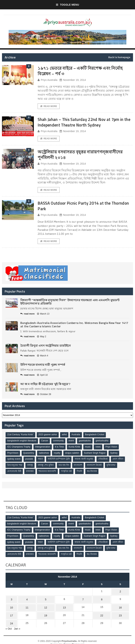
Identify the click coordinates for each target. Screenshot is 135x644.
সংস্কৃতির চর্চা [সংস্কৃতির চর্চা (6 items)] (67, 472)
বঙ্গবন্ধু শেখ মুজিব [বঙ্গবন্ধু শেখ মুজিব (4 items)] (47, 466)
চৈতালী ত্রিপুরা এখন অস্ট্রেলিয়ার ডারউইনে (46, 347)
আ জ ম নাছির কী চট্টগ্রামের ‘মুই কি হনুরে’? (45, 385)
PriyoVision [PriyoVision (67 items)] (13, 454)
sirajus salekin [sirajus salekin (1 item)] (73, 454)
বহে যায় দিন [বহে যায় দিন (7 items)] (65, 466)
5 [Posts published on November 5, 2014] (44, 597)
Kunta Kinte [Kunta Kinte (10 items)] (75, 448)
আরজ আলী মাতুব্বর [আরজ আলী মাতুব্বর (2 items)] (85, 460)
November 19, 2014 (73, 80)
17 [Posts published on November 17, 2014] (10, 611)
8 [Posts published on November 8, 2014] (101, 597)
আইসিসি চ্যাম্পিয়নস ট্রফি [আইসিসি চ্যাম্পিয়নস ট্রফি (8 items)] (60, 460)
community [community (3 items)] (59, 442)
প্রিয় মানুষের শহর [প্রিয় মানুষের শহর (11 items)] (15, 466)
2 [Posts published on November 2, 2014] (120, 590)
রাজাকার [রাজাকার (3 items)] (30, 472)
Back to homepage (119, 57)
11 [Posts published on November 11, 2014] (25, 604)
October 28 (44, 396)
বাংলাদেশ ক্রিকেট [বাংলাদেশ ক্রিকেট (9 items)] (96, 466)
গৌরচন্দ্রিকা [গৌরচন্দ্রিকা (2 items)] (105, 460)
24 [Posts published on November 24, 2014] (10, 618)
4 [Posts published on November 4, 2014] (25, 597)
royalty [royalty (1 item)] (58, 454)
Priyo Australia (48, 80)
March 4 (43, 357)
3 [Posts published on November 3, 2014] (10, 597)
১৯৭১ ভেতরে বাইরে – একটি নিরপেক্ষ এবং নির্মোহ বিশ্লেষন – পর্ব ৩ (79, 71)
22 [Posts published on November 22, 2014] (101, 611)
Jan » (17, 623)
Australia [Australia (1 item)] (77, 436)
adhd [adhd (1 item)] (65, 436)
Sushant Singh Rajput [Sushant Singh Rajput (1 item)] (96, 454)
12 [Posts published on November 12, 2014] (44, 604)
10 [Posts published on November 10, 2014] (10, 604)
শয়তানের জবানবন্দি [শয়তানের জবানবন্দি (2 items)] (48, 472)
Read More (49, 106)
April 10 (42, 376)
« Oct (9, 623)
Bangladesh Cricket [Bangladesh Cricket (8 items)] (96, 436)
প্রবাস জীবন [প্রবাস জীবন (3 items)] (120, 460)
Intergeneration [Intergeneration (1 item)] (43, 448)
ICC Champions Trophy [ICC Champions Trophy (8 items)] (19, 448)
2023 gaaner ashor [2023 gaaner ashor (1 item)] (48, 436)
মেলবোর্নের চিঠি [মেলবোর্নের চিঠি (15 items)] (14, 472)
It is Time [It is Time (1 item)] (60, 448)
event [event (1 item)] (72, 442)
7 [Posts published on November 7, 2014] (82, 597)
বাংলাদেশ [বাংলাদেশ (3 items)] (79, 466)
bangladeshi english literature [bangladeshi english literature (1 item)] (22, 442)
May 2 (42, 338)
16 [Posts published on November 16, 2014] (120, 604)
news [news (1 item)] (100, 448)
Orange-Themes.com (74, 639)
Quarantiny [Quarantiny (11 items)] (29, 454)
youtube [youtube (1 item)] (30, 460)
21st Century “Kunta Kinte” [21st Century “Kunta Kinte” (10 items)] (21, 436)
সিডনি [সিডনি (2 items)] (81, 472)
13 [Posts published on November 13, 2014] (63, 604)
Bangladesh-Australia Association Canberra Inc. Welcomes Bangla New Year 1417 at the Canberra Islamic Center (74, 326)
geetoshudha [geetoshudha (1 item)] (104, 442)
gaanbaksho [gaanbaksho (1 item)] (86, 442)
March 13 (43, 315)
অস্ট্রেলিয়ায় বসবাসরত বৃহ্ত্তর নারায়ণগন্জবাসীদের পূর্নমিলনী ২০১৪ (85, 155)
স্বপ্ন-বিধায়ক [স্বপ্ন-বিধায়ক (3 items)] (94, 472)
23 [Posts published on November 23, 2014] (120, 611)
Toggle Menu (68, 5)
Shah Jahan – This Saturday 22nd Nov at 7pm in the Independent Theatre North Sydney (85, 122)
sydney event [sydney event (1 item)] (14, 460)
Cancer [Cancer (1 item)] (45, 442)
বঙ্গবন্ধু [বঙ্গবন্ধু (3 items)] (31, 466)
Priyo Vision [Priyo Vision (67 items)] (113, 448)
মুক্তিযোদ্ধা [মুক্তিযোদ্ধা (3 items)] (113, 466)
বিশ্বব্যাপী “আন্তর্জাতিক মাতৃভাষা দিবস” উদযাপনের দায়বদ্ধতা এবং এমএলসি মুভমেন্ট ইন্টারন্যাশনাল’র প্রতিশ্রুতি (70, 303)
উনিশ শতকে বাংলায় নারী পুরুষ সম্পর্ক (43, 366)
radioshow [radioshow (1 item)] (45, 454)
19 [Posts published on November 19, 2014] (44, 611)
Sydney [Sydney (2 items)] (116, 454)
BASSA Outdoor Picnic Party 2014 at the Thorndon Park (80, 207)
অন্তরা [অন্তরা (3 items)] (41, 460)
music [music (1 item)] (89, 448)
